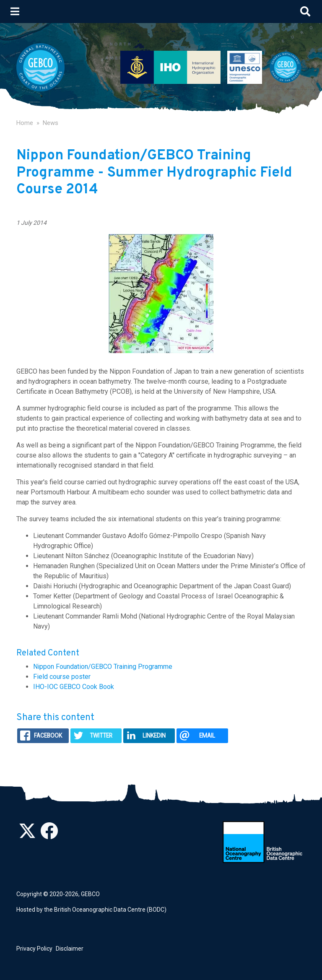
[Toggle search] (305, 11)
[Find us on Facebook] (49, 835)
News (51, 123)
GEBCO (90, 894)
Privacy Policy (34, 949)
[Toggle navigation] (15, 11)
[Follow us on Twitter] (27, 835)
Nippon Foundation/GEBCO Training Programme (103, 667)
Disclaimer (70, 949)
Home (25, 123)
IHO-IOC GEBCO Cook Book (74, 687)
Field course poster (62, 677)
